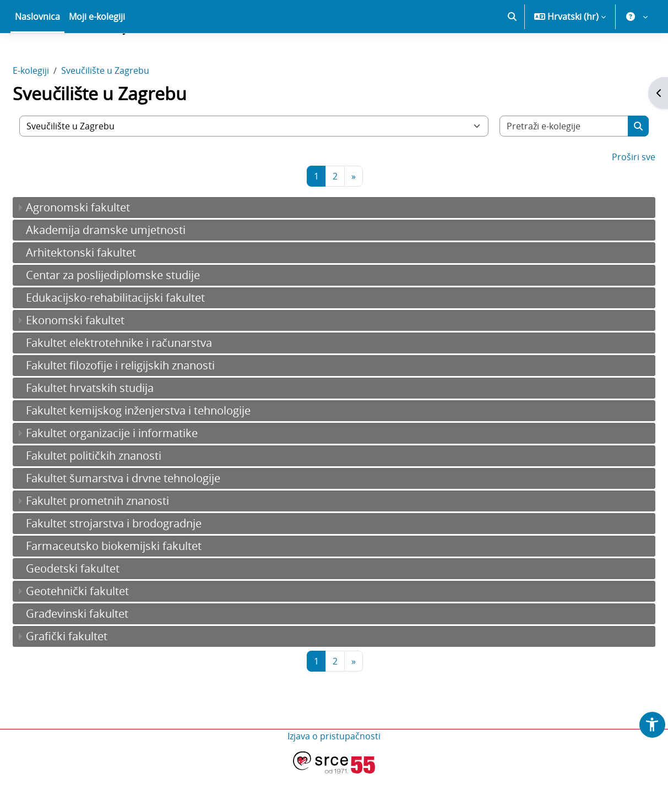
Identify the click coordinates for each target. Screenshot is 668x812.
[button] (512, 55)
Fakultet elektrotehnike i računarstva (145, 381)
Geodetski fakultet (99, 607)
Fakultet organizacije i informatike (138, 472)
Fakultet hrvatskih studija (116, 426)
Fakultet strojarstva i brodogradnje (140, 562)
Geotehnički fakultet (104, 630)
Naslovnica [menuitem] (37, 55)
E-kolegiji (57, 109)
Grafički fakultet (93, 675)
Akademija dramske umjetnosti (132, 268)
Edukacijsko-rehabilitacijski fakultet (142, 336)
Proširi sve (607, 195)
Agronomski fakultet (104, 246)
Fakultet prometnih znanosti (124, 539)
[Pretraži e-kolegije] (544, 165)
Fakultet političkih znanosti (120, 494)
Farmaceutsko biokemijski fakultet (140, 584)
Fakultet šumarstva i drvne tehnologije (150, 517)
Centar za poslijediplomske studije (139, 314)
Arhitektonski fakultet (107, 291)
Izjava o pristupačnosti (334, 775)
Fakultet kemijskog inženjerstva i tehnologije (165, 449)
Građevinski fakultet (104, 652)
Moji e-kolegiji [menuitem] (97, 55)
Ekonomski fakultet (102, 359)
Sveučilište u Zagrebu (132, 109)
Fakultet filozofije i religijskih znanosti (147, 404)
